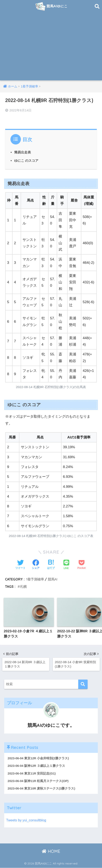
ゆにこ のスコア (26, 161)
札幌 (23, 586)
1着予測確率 (35, 579)
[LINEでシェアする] (66, 565)
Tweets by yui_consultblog (27, 820)
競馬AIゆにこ (52, 6)
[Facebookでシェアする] (36, 565)
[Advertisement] (51, 49)
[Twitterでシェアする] (20, 565)
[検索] (83, 684)
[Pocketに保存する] (81, 565)
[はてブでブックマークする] (51, 565)
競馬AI (53, 579)
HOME (51, 851)
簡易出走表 (23, 152)
